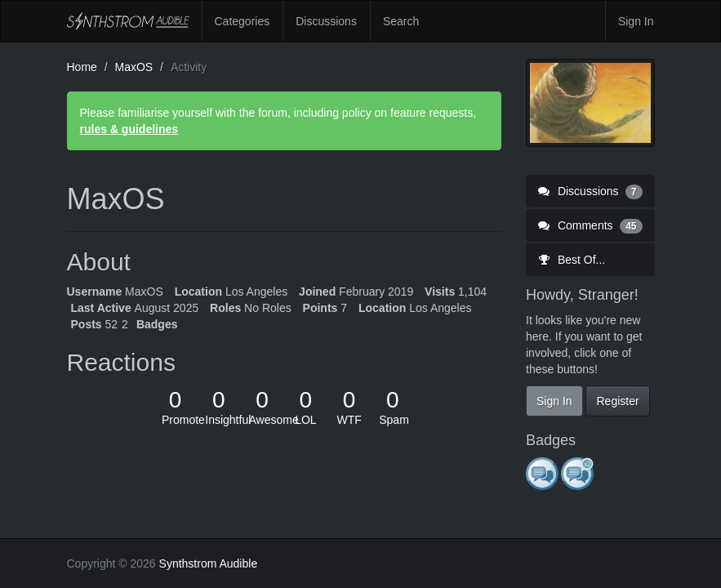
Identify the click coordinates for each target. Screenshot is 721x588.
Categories (243, 21)
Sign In (636, 21)
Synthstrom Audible (128, 21)
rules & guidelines (129, 129)
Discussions (326, 21)
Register (617, 401)
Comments (590, 225)
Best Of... (572, 260)
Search (401, 21)
